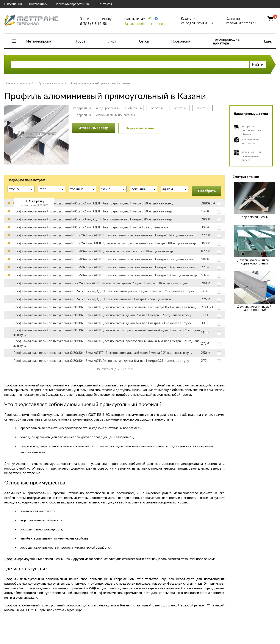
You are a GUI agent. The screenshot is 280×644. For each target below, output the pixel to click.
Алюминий (27, 83)
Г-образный (156, 108)
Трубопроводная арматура (227, 41)
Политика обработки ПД (72, 4)
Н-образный (179, 108)
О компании (13, 4)
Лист (112, 41)
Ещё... (269, 41)
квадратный (82, 108)
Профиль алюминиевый (52, 83)
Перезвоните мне (140, 128)
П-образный (202, 108)
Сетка (144, 41)
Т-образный (82, 115)
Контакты (105, 4)
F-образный (134, 108)
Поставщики (38, 4)
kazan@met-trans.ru (241, 23)
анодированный (108, 108)
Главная (10, 83)
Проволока (181, 41)
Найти (258, 64)
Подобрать (207, 191)
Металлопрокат (39, 41)
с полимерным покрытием (115, 115)
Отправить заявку (93, 128)
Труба (81, 41)
